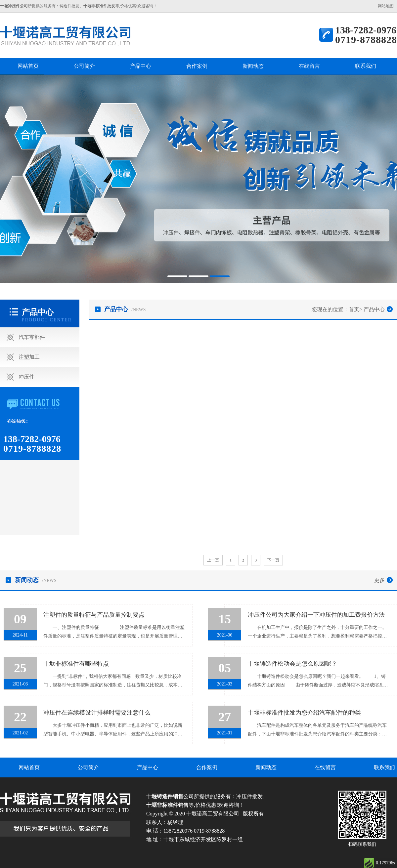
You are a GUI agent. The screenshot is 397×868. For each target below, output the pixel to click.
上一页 (213, 560)
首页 (354, 309)
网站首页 (28, 66)
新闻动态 (253, 66)
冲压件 (26, 377)
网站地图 (386, 6)
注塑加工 (29, 357)
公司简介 (84, 66)
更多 (379, 580)
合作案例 (197, 66)
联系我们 (366, 66)
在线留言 (309, 66)
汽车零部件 (32, 337)
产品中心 (141, 66)
